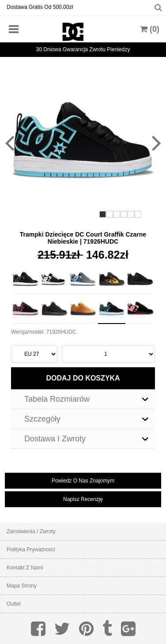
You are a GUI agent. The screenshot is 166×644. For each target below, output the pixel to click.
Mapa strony (22, 586)
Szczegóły (42, 419)
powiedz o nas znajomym (83, 481)
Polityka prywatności (31, 550)
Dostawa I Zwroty (55, 439)
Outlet (14, 604)
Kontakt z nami (25, 568)
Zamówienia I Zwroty (31, 531)
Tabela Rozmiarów (57, 399)
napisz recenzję (83, 499)
